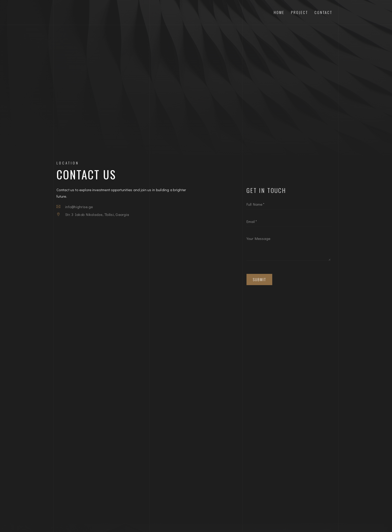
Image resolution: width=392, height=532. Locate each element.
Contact (323, 12)
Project (299, 12)
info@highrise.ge (79, 207)
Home (279, 12)
